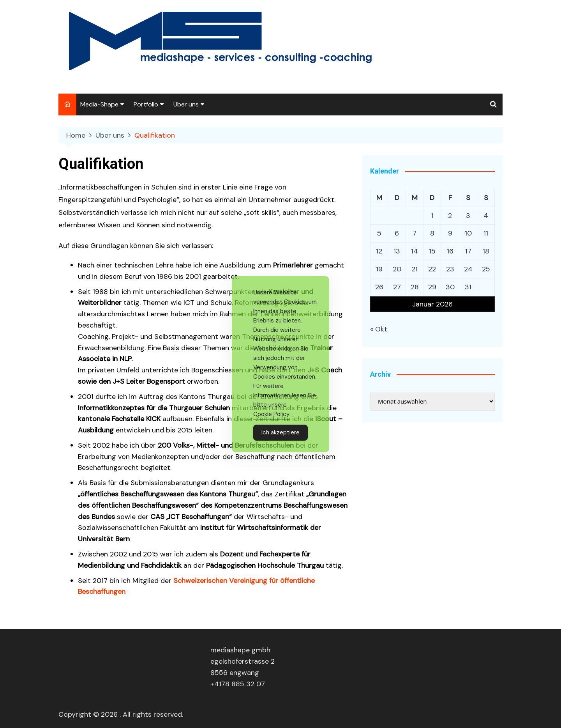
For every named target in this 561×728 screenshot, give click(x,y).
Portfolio (146, 104)
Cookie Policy (271, 414)
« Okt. (379, 329)
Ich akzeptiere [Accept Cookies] (280, 432)
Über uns (186, 104)
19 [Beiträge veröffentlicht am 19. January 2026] (379, 269)
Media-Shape (99, 104)
